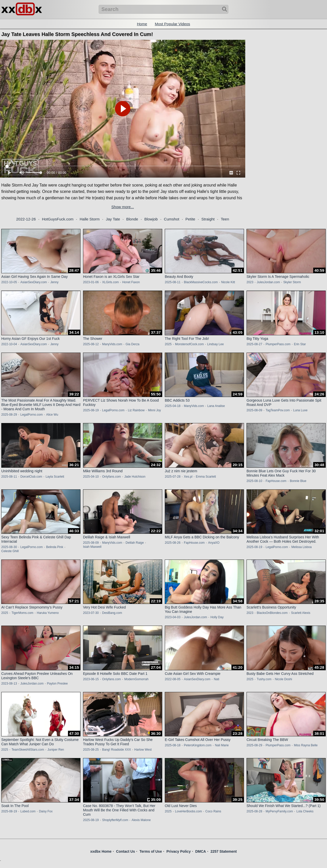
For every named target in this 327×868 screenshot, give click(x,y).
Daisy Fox (46, 811)
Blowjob (151, 219)
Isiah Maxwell (92, 547)
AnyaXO (214, 543)
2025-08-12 (91, 344)
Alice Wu (52, 415)
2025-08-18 (173, 745)
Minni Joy (154, 410)
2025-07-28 (173, 477)
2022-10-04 (9, 344)
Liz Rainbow (136, 410)
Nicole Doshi (283, 679)
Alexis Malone (141, 820)
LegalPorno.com (32, 415)
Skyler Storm (292, 282)
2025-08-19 (91, 410)
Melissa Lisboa (301, 547)
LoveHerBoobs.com (188, 811)
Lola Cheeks (305, 811)
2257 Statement (224, 851)
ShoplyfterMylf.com (115, 820)
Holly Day (217, 617)
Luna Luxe (300, 410)
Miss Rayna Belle (306, 745)
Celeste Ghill (10, 551)
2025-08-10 (254, 481)
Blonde (132, 219)
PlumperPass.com (278, 344)
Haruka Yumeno (48, 613)
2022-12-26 (26, 219)
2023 (250, 282)
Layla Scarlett (55, 477)
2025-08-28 (254, 811)
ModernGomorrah (136, 679)
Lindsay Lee (215, 344)
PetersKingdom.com (198, 745)
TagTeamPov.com (278, 410)
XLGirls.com (110, 282)
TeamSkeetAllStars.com (28, 750)
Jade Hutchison (135, 477)
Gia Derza (133, 344)
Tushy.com (264, 679)
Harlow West (143, 750)
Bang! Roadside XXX (117, 750)
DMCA (201, 851)
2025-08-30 (9, 547)
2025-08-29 (9, 415)
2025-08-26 (173, 543)
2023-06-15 (91, 679)
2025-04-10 (91, 477)
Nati (217, 679)
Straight (208, 219)
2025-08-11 (173, 282)
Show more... (123, 207)
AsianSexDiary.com (34, 282)
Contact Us (125, 851)
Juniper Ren (56, 750)
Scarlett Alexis (301, 613)
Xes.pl (188, 477)
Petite (190, 219)
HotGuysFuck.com (58, 219)
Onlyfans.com (112, 477)
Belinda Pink (55, 547)
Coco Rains (213, 811)
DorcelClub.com (31, 477)
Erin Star (300, 344)
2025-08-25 (91, 750)
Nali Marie (222, 745)
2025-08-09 (254, 410)
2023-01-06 (91, 282)
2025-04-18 (173, 406)
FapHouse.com (276, 481)
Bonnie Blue (298, 481)
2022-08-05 (173, 679)
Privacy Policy (178, 851)
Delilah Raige (135, 543)
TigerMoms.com (22, 613)
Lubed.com (28, 811)
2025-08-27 (254, 344)
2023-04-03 (173, 617)
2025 (168, 344)
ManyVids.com (112, 344)
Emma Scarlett (206, 477)
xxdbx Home (101, 851)
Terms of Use (151, 851)
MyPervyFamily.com (279, 811)
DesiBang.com (112, 613)
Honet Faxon (131, 282)
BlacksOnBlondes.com (272, 613)
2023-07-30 (91, 613)
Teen (225, 219)
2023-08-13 (9, 684)
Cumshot (172, 219)
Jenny (54, 282)
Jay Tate (113, 219)
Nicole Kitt (228, 282)
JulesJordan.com (268, 282)
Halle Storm (90, 219)
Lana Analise (216, 406)
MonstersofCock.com (189, 344)
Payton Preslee (57, 684)
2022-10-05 (9, 282)
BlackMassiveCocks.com (201, 282)
